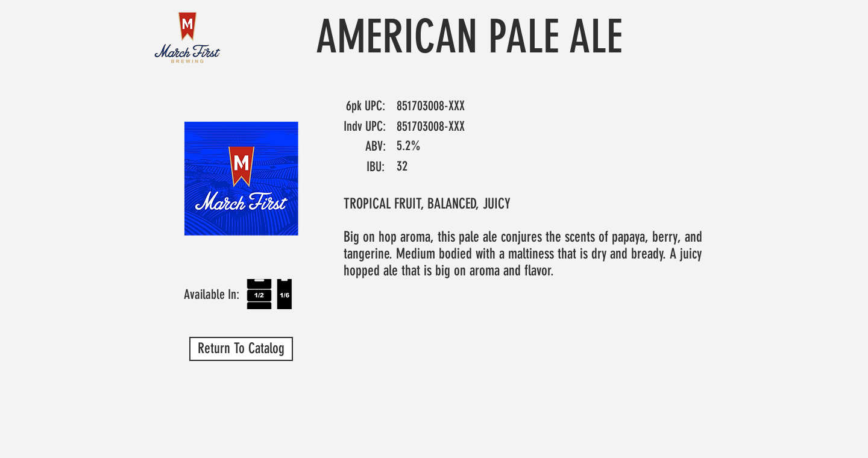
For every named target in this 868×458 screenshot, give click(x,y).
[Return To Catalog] (241, 349)
